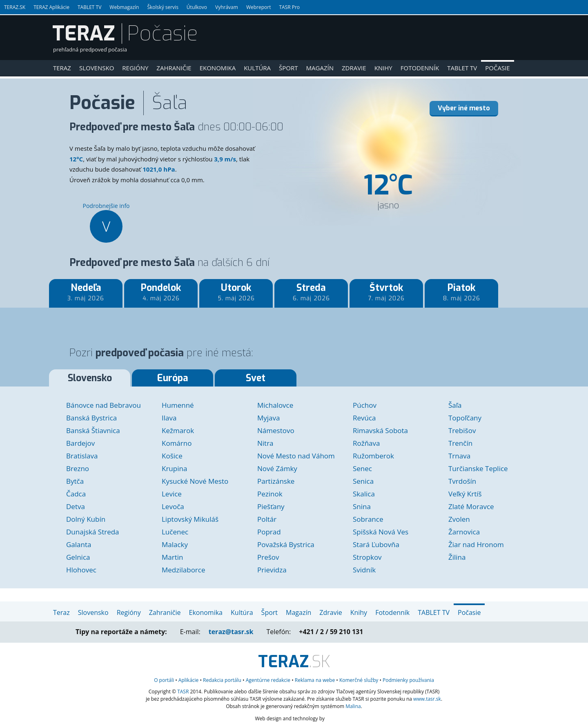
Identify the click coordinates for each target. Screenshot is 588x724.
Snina (362, 506)
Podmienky (408, 680)
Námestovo (276, 430)
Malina (353, 706)
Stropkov (367, 557)
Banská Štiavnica (93, 430)
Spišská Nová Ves (381, 532)
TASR (183, 692)
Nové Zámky (277, 468)
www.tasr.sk (427, 699)
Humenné (178, 405)
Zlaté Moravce (471, 506)
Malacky (175, 544)
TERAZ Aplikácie (51, 7)
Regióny (135, 68)
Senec (362, 468)
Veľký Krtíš (465, 494)
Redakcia (222, 680)
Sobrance (368, 519)
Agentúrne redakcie (268, 680)
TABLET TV (89, 7)
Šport (288, 68)
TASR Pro (289, 7)
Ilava (169, 418)
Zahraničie (174, 68)
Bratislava (82, 456)
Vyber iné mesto (464, 108)
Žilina (457, 557)
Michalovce (275, 405)
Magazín (320, 68)
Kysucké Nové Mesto (195, 481)
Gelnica (78, 557)
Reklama (315, 680)
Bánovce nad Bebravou (104, 405)
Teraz (62, 68)
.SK (294, 662)
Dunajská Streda (93, 532)
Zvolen (459, 519)
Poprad (269, 532)
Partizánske (276, 481)
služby (359, 680)
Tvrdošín (462, 481)
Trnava (459, 456)
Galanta (79, 544)
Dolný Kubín (86, 519)
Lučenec (175, 532)
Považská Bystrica (286, 544)
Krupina (174, 468)
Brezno (78, 468)
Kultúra (257, 68)
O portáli (164, 680)
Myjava (268, 418)
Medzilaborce (184, 570)
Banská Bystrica (91, 418)
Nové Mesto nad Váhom (296, 456)
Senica (363, 481)
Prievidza (272, 570)
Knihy (383, 68)
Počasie (497, 68)
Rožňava (366, 443)
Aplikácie (188, 680)
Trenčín (460, 443)
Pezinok (270, 494)
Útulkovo (197, 7)
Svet (256, 378)
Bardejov (80, 443)
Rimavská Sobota (380, 430)
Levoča (173, 506)
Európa (173, 378)
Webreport (259, 7)
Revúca (364, 418)
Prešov (268, 557)
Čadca (76, 494)
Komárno (177, 443)
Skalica (364, 494)
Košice (172, 456)
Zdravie (354, 68)
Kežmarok (178, 430)
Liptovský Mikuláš (190, 519)
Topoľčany (465, 418)
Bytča (75, 481)
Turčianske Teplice (478, 468)
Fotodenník (420, 68)
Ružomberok (373, 456)
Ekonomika (218, 68)
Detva (76, 506)
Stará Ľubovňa (376, 544)
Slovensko (97, 68)
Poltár (267, 519)
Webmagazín (124, 7)
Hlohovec (81, 570)
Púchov (365, 405)
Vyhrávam (227, 7)
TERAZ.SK (15, 7)
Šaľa (455, 405)
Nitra (265, 443)
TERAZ (84, 34)
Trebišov (462, 430)
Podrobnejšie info (106, 222)
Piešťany (271, 506)
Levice (172, 494)
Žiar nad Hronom (476, 544)
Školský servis (163, 7)
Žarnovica (464, 532)
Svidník (364, 570)
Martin (172, 557)
